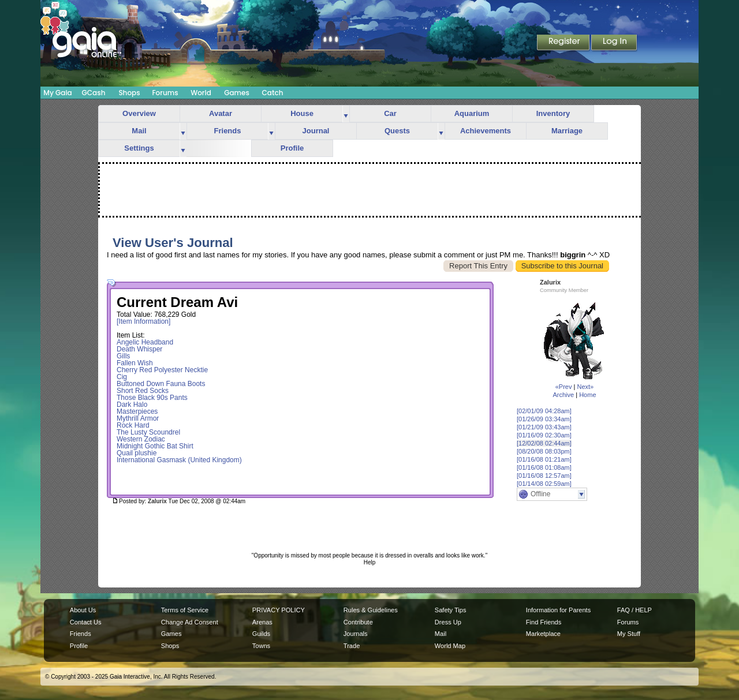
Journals (356, 634)
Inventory (553, 113)
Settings (139, 148)
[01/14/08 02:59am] (544, 484)
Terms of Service (185, 610)
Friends (228, 131)
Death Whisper (139, 349)
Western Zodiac (141, 439)
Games (237, 93)
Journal (316, 131)
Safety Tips (451, 610)
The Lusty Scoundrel (148, 432)
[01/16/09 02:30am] (544, 435)
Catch (273, 93)
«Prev (564, 387)
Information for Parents (558, 610)
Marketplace (543, 634)
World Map (450, 646)
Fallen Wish (135, 363)
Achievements (486, 131)
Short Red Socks (143, 391)
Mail (139, 131)
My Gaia (57, 93)
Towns (261, 646)
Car (390, 113)
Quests (397, 131)
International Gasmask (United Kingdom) (179, 460)
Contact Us (86, 622)
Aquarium (472, 113)
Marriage (567, 131)
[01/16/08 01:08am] (544, 467)
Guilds (261, 634)
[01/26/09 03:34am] (544, 419)
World (201, 93)
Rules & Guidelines (371, 610)
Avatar (221, 113)
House (302, 113)
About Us (83, 610)
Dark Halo (132, 405)
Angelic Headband (145, 342)
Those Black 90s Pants (152, 398)
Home (587, 395)
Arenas (262, 622)
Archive (563, 395)
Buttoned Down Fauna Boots (161, 384)
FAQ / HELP (635, 610)
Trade (352, 646)
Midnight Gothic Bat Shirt (155, 446)
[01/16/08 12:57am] (544, 476)
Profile (292, 148)
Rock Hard (133, 425)
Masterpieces (137, 411)
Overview (139, 113)
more (346, 114)
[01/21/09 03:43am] (544, 427)
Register (564, 43)
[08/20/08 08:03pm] (544, 451)
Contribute (358, 622)
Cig (122, 377)
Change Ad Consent (190, 622)
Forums (165, 93)
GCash (94, 93)
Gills (123, 356)
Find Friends (544, 622)
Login (614, 43)
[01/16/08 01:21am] (544, 459)
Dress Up (448, 622)
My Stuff (629, 634)
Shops (129, 93)
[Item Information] (143, 321)
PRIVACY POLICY (279, 610)
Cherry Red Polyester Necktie (162, 370)
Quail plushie (137, 453)
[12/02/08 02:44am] (544, 443)
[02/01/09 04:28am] (544, 411)
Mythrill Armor (138, 418)
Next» (585, 387)
